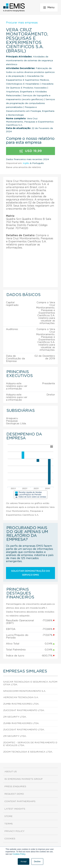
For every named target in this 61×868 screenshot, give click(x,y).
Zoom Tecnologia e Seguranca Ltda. (28, 752)
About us (11, 772)
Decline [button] (37, 862)
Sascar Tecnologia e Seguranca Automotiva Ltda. (30, 683)
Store (8, 816)
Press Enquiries (15, 787)
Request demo (14, 794)
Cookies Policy (19, 854)
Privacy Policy (14, 831)
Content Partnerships (20, 801)
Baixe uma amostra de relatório (24, 167)
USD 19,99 (31, 151)
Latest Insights (15, 809)
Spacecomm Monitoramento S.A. (25, 691)
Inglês (26, 163)
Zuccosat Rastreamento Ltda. (24, 710)
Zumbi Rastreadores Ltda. (21, 704)
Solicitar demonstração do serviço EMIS (31, 573)
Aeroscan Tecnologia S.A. (21, 697)
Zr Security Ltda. (15, 717)
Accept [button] (24, 862)
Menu (49, 7)
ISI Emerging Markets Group (24, 779)
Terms (9, 824)
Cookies (10, 839)
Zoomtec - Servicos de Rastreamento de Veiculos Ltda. (30, 744)
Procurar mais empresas (22, 23)
